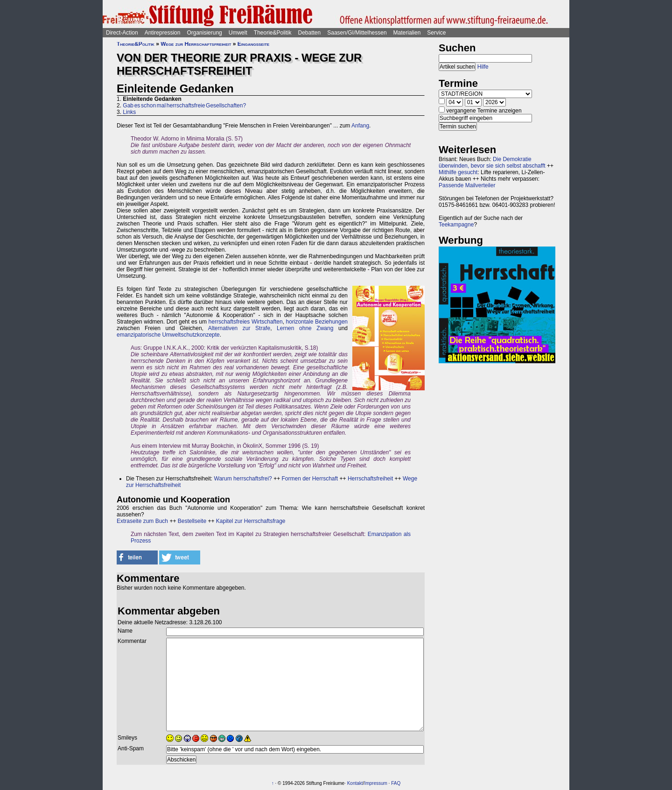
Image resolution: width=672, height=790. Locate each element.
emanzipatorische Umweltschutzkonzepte (168, 335)
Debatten (310, 33)
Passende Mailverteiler (467, 185)
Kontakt (355, 783)
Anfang (360, 126)
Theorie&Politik (273, 33)
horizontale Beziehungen (317, 322)
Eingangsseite (253, 44)
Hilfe (483, 67)
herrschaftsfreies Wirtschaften (246, 322)
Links (129, 112)
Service (436, 33)
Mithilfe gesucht (458, 172)
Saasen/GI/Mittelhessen (357, 33)
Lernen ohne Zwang (305, 328)
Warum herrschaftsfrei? (243, 479)
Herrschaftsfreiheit (370, 479)
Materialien (407, 33)
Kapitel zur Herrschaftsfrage (251, 521)
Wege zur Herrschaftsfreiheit (196, 44)
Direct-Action (122, 33)
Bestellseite (192, 521)
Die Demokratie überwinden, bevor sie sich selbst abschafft (492, 162)
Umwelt (238, 33)
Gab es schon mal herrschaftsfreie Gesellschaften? (184, 106)
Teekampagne (456, 225)
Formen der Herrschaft (310, 479)
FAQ (396, 783)
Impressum (375, 783)
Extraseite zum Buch (142, 521)
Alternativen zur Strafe (239, 328)
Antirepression (163, 33)
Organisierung (204, 33)
